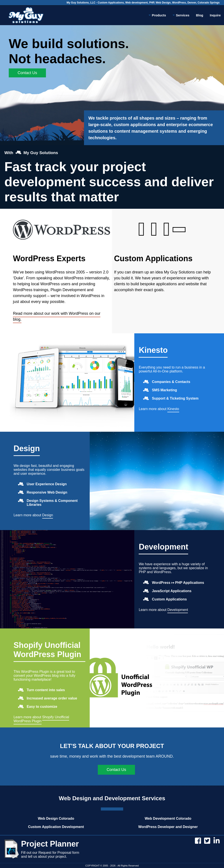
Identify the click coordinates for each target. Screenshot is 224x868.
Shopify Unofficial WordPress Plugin (47, 650)
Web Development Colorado (168, 818)
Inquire (215, 15)
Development (163, 547)
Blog (200, 15)
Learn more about (159, 410)
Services (181, 16)
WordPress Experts (49, 258)
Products (157, 16)
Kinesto (153, 350)
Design (27, 448)
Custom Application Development (56, 827)
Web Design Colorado (56, 818)
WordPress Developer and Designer (168, 827)
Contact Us (27, 73)
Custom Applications (153, 258)
